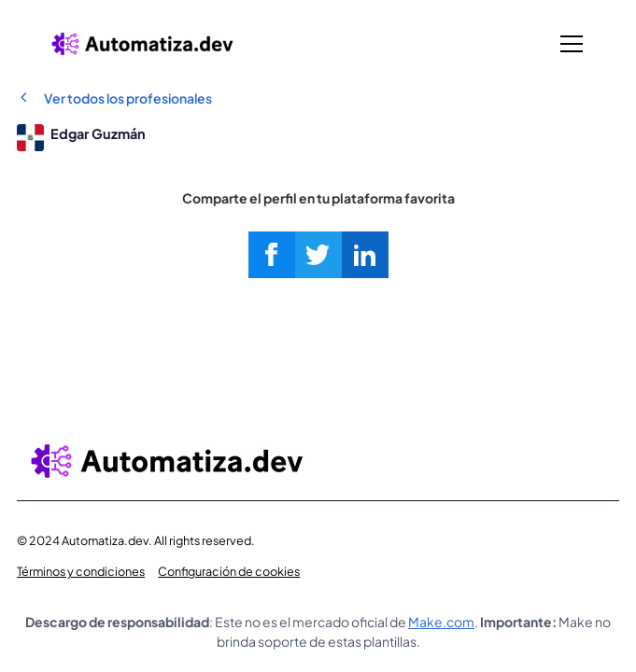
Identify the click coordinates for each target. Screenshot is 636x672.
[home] (142, 43)
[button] (568, 44)
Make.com (441, 622)
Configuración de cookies (229, 571)
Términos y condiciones (81, 571)
